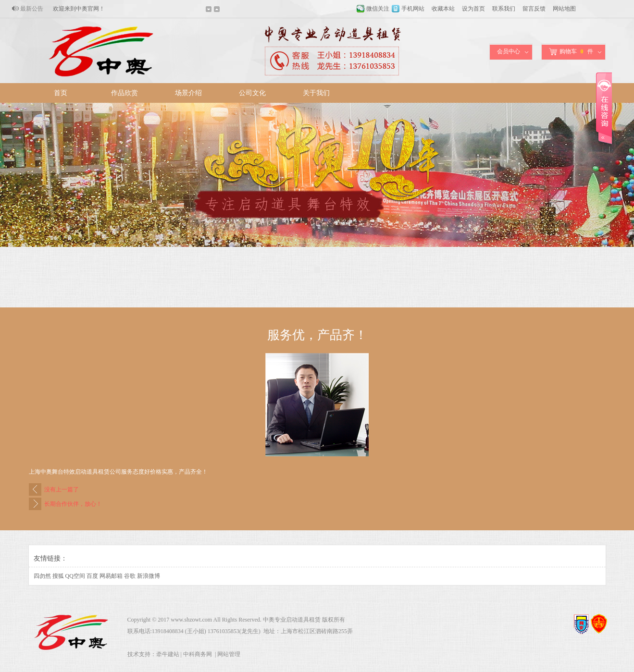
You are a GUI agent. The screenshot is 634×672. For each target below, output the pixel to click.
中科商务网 (198, 654)
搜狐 (58, 576)
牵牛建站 (168, 654)
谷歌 (130, 576)
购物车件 (571, 52)
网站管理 (229, 654)
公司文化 (252, 93)
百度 (92, 576)
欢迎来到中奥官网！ (79, 9)
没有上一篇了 (62, 489)
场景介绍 (188, 93)
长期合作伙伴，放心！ (73, 504)
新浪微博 (149, 576)
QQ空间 (75, 576)
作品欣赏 (124, 93)
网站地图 (564, 9)
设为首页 (473, 9)
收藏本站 (443, 9)
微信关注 (378, 9)
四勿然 (42, 576)
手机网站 (413, 9)
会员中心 (509, 51)
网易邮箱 (111, 576)
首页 (61, 93)
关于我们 (316, 93)
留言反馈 (534, 9)
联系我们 (504, 9)
